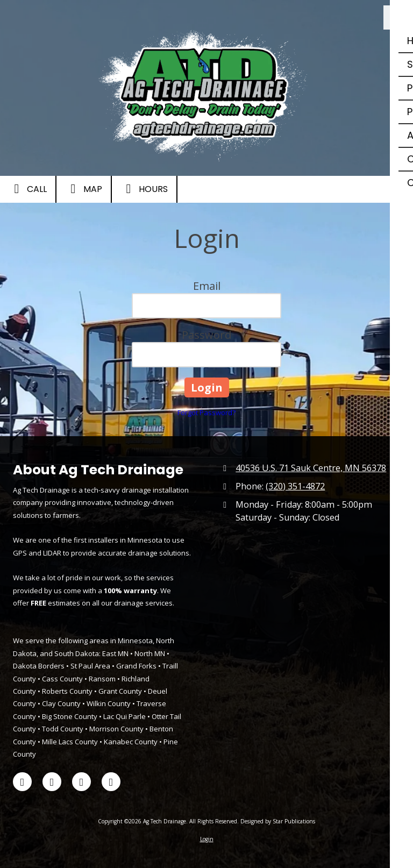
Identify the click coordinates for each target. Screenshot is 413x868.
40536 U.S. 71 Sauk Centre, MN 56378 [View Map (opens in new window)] (311, 468)
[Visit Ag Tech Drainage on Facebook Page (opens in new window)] (22, 782)
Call (28, 189)
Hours (144, 189)
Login (207, 839)
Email (207, 286)
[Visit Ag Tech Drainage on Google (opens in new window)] (111, 782)
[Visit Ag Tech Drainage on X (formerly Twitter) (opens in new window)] (52, 782)
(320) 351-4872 (295, 486)
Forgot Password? (206, 412)
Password (206, 335)
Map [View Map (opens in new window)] (84, 189)
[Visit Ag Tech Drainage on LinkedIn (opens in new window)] (81, 782)
